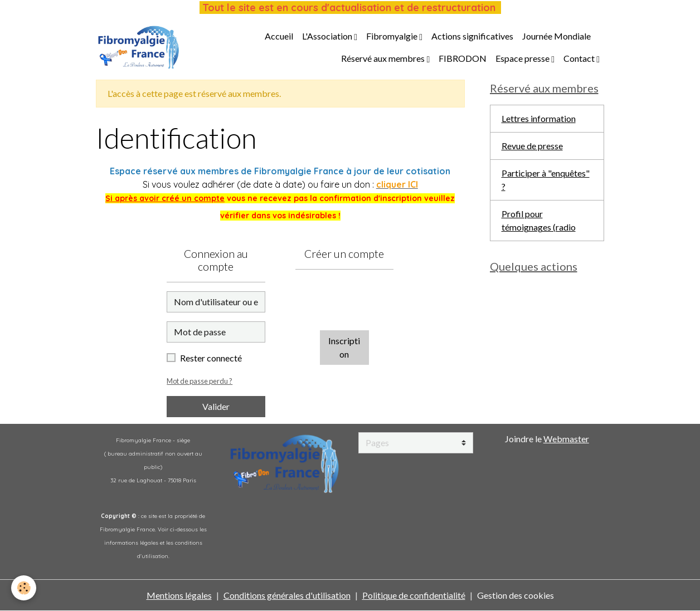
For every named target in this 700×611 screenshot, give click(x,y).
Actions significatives (472, 36)
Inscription (344, 347)
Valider (216, 406)
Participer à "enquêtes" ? (546, 180)
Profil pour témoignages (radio (539, 220)
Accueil (279, 36)
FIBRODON (463, 58)
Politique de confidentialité (414, 595)
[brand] (138, 47)
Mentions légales (179, 595)
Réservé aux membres (384, 58)
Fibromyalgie (393, 36)
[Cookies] (24, 588)
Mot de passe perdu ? (200, 381)
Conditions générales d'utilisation (287, 595)
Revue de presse (532, 146)
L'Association (328, 36)
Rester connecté (211, 358)
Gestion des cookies (516, 595)
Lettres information (539, 118)
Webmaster (566, 439)
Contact (580, 58)
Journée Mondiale (556, 36)
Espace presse (523, 58)
